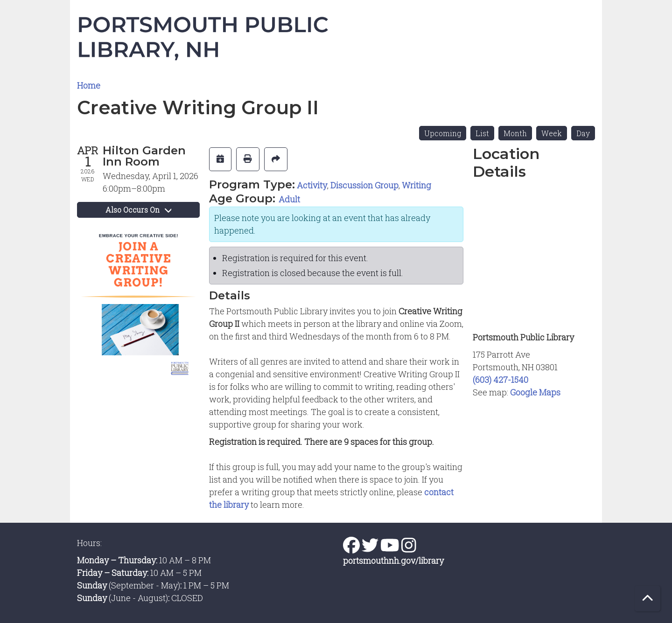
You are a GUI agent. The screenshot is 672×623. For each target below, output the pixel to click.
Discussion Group (364, 185)
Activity (312, 185)
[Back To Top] (647, 599)
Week (552, 133)
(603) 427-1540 (500, 380)
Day (583, 133)
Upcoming (443, 133)
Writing (416, 185)
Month (515, 133)
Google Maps (535, 392)
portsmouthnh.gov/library (393, 561)
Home (89, 85)
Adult (289, 199)
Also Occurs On (138, 210)
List (482, 133)
